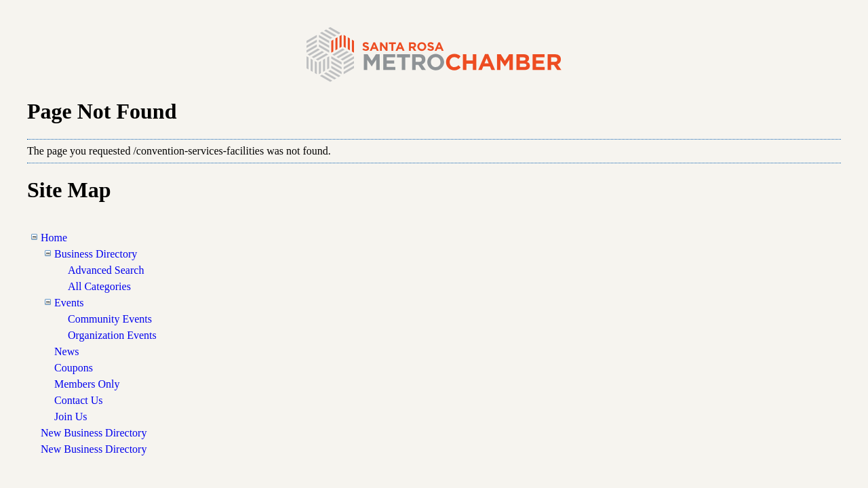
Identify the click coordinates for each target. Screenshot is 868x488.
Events (69, 303)
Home (54, 238)
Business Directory (96, 254)
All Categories (99, 286)
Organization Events (112, 335)
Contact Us (79, 400)
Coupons (74, 368)
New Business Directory (94, 433)
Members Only (87, 384)
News (66, 351)
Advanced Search (106, 270)
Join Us (71, 416)
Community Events (110, 319)
